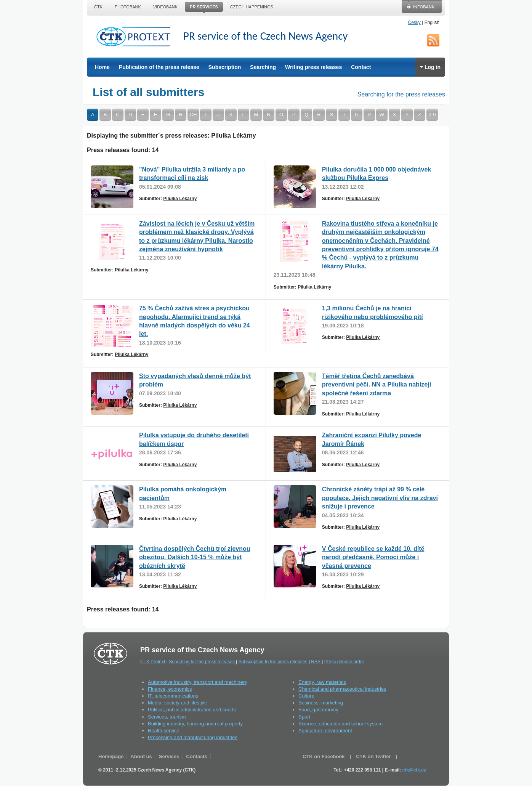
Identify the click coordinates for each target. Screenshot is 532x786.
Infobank (424, 7)
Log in (430, 67)
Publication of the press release (159, 67)
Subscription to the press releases (273, 662)
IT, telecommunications (173, 696)
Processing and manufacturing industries (193, 737)
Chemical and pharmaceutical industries (342, 689)
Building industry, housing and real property (195, 724)
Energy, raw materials (322, 682)
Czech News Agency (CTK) (167, 770)
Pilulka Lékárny (180, 199)
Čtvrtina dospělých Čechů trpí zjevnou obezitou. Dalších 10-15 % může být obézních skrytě (195, 557)
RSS (433, 40)
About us (141, 756)
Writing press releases (313, 67)
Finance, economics (170, 689)
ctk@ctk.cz (414, 770)
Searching (263, 67)
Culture (306, 696)
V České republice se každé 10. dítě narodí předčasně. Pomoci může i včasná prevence (373, 557)
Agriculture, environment (325, 731)
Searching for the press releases (401, 94)
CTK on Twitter (373, 756)
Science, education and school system (341, 724)
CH (193, 115)
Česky (414, 22)
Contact (361, 67)
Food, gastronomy (318, 710)
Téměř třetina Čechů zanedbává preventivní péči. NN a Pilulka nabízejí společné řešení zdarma (377, 385)
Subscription (225, 67)
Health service (163, 731)
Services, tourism (167, 717)
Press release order (344, 662)
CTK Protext (136, 37)
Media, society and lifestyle (177, 703)
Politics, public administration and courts (192, 710)
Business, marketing (321, 703)
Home (102, 67)
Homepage (111, 756)
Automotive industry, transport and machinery (198, 682)
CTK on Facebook (324, 756)
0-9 (432, 115)
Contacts (197, 756)
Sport (304, 717)
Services (169, 756)
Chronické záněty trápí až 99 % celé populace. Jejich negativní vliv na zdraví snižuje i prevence (380, 498)
